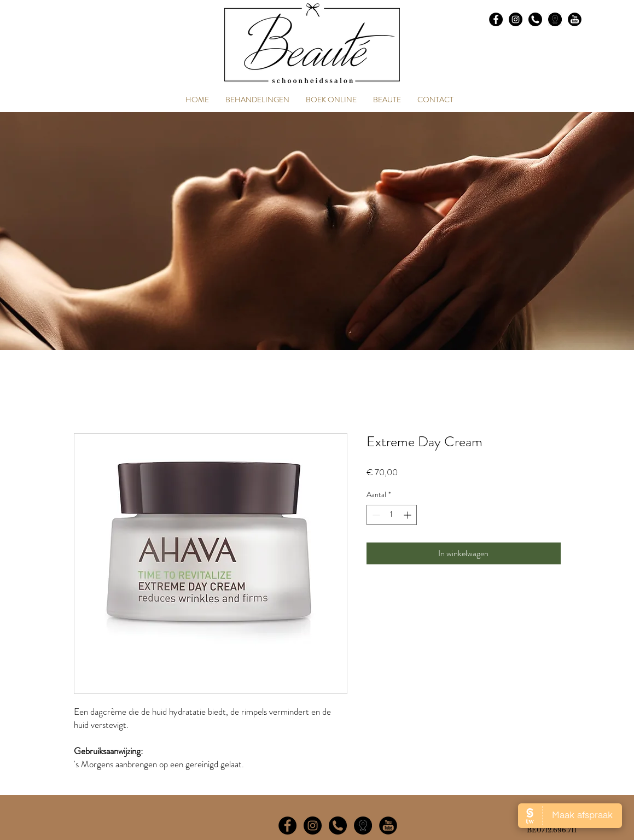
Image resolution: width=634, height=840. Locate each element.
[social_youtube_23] (575, 19)
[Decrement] (375, 515)
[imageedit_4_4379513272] (363, 826)
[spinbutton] (392, 515)
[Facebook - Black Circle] (496, 19)
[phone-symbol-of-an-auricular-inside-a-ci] (535, 19)
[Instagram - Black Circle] (516, 19)
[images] (555, 19)
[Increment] (408, 515)
